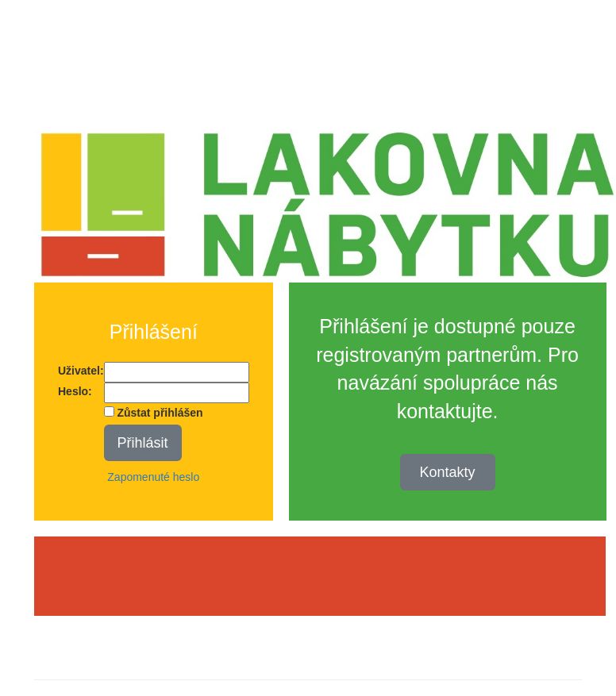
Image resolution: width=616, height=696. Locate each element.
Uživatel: (81, 371)
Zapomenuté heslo (153, 477)
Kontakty (448, 472)
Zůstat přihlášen (154, 413)
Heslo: (75, 391)
